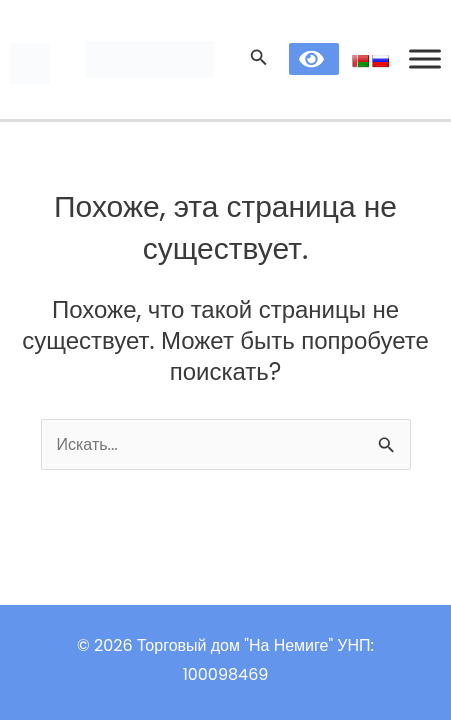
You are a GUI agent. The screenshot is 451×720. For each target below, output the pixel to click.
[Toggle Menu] (425, 59)
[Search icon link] (259, 59)
